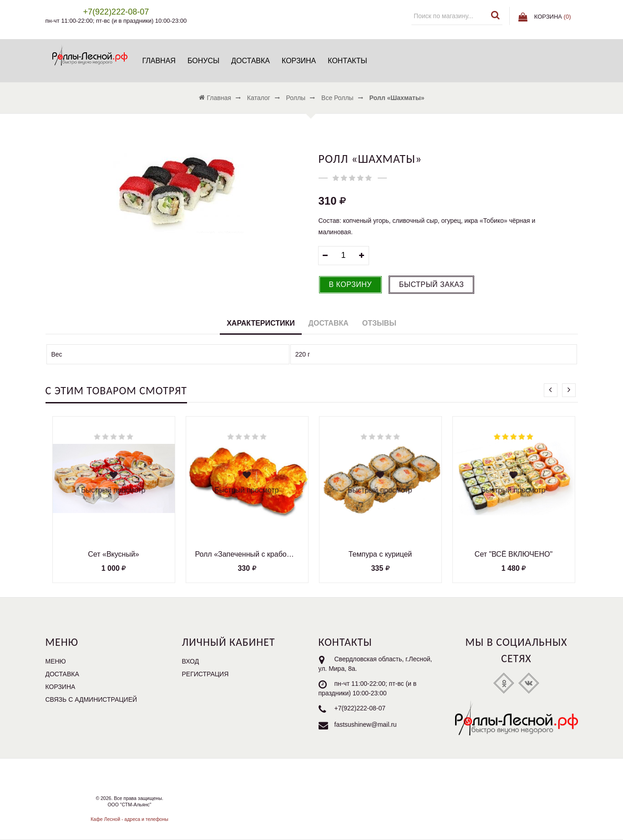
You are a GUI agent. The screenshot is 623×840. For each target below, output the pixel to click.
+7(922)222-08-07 (360, 708)
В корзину (350, 284)
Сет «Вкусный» (113, 554)
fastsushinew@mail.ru (366, 724)
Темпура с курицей (380, 554)
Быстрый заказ (432, 284)
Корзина (299, 61)
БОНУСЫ (203, 61)
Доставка (251, 61)
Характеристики (261, 323)
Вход (191, 661)
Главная (159, 61)
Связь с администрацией (91, 699)
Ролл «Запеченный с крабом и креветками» (247, 554)
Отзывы (379, 323)
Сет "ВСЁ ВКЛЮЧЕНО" (514, 554)
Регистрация (205, 674)
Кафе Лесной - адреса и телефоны (129, 819)
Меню (56, 661)
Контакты (347, 61)
